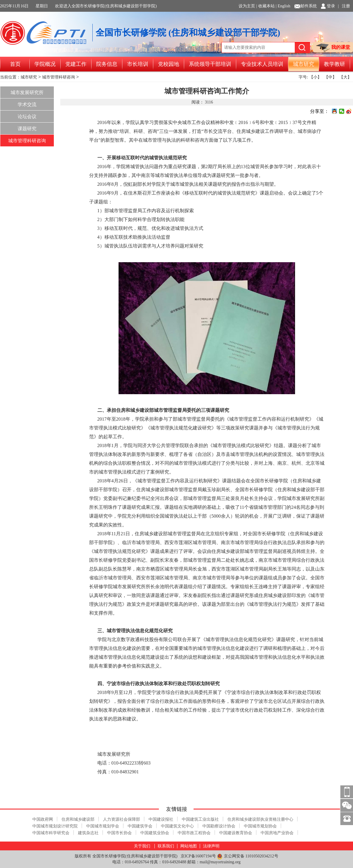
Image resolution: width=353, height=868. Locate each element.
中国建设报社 (161, 819)
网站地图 (189, 846)
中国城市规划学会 (103, 826)
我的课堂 (333, 48)
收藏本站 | (267, 6)
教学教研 (334, 64)
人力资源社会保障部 (121, 819)
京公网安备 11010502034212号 (247, 856)
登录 (331, 6)
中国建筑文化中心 (177, 826)
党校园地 (169, 64)
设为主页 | (248, 6)
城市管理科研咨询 (59, 77)
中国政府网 (43, 819)
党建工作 (76, 64)
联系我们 (166, 846)
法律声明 (211, 846)
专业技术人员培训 (262, 64)
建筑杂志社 (88, 833)
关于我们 (142, 846)
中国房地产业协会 (277, 833)
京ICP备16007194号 (198, 856)
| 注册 (344, 6)
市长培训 (138, 64)
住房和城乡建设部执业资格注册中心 (260, 819)
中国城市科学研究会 (51, 833)
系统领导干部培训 (210, 64)
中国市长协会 (119, 833)
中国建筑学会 (140, 826)
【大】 (345, 77)
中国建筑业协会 (155, 833)
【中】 (330, 77)
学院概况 (45, 64)
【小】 (315, 77)
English (284, 6)
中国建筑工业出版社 (200, 819)
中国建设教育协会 (236, 833)
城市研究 (304, 64)
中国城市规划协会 (260, 826)
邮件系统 (309, 6)
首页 (15, 64)
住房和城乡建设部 (78, 819)
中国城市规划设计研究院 (55, 826)
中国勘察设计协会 (219, 826)
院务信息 (107, 64)
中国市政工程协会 (194, 833)
